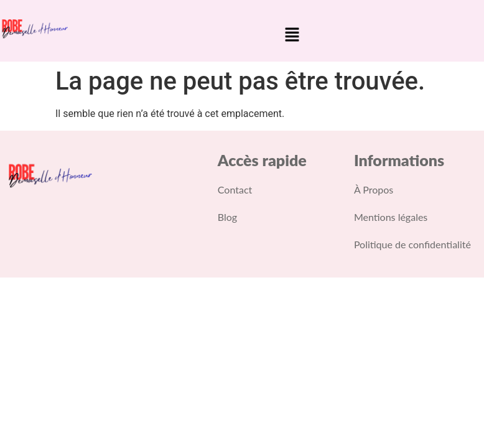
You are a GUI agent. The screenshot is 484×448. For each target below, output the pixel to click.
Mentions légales (391, 217)
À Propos (374, 189)
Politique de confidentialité (412, 244)
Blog (227, 217)
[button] (292, 35)
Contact (235, 189)
